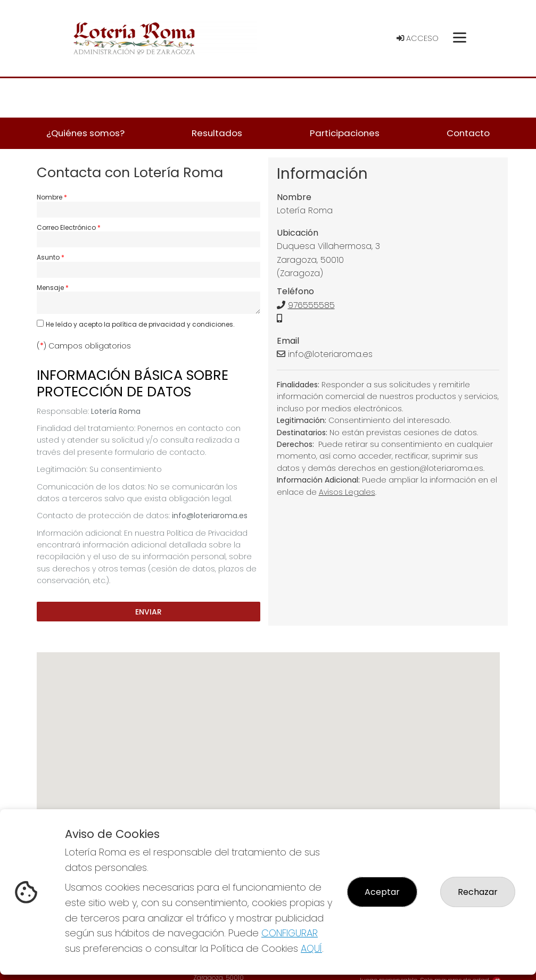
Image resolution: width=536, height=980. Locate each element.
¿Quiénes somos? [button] (85, 133)
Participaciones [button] (345, 133)
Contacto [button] (468, 133)
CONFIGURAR (290, 933)
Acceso (418, 38)
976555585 (311, 305)
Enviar (149, 611)
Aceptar (382, 892)
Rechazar (478, 892)
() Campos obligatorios (84, 346)
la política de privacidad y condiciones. (169, 324)
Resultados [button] (217, 133)
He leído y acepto (140, 324)
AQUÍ (311, 948)
